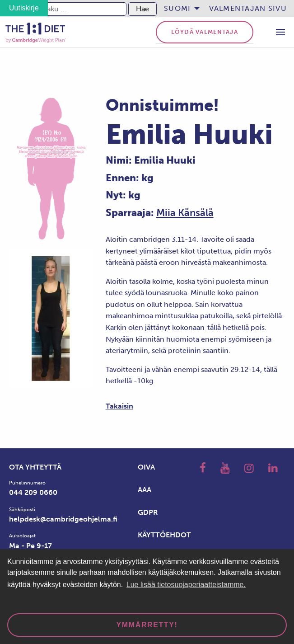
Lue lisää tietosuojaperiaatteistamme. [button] (186, 585)
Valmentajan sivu (248, 8)
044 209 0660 (33, 492)
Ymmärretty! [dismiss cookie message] (147, 625)
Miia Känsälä (185, 213)
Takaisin (119, 406)
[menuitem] (179, 9)
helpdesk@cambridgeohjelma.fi (63, 519)
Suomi (177, 8)
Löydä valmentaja (205, 32)
